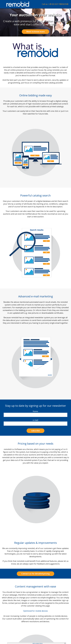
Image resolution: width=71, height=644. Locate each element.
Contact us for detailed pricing (35, 574)
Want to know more (35, 32)
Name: (35, 411)
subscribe (35, 431)
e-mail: (36, 420)
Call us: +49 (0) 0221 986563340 (55, 4)
